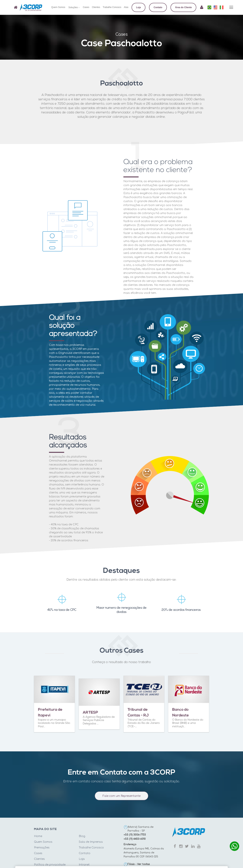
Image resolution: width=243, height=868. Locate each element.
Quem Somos (43, 842)
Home (38, 836)
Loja (82, 859)
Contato (85, 853)
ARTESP (90, 713)
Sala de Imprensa (91, 842)
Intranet (84, 865)
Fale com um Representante (121, 798)
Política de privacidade (50, 865)
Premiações (42, 848)
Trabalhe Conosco (91, 848)
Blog (82, 836)
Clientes (39, 859)
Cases (38, 853)
